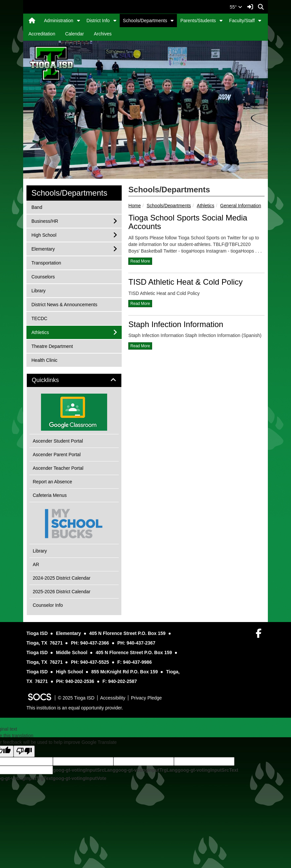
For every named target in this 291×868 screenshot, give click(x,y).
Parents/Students (198, 21)
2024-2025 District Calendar (62, 578)
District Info (98, 21)
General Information (241, 206)
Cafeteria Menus (50, 495)
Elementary (43, 248)
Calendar (75, 34)
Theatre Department (52, 346)
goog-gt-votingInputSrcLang (84, 770)
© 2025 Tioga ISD (76, 698)
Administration (59, 21)
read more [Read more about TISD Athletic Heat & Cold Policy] (140, 304)
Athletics (206, 206)
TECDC (40, 318)
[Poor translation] (24, 751)
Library (40, 290)
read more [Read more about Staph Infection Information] (140, 346)
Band (40, 207)
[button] (79, 21)
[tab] (74, 380)
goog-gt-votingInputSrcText (208, 770)
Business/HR (45, 221)
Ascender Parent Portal (57, 455)
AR (36, 564)
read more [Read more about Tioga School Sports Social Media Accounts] (140, 261)
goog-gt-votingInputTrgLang (146, 770)
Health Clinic (44, 360)
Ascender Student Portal (58, 441)
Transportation (46, 262)
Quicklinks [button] (53, 380)
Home (134, 206)
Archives (103, 34)
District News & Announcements (64, 304)
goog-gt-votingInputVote (79, 778)
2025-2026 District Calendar (62, 592)
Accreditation (42, 34)
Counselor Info (48, 605)
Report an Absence (52, 482)
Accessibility (113, 698)
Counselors (43, 276)
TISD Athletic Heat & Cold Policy (185, 282)
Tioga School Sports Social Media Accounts (188, 222)
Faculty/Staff (242, 21)
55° (236, 7)
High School (44, 235)
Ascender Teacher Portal (58, 468)
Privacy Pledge (146, 698)
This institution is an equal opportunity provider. (75, 708)
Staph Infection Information (176, 324)
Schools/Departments (145, 21)
